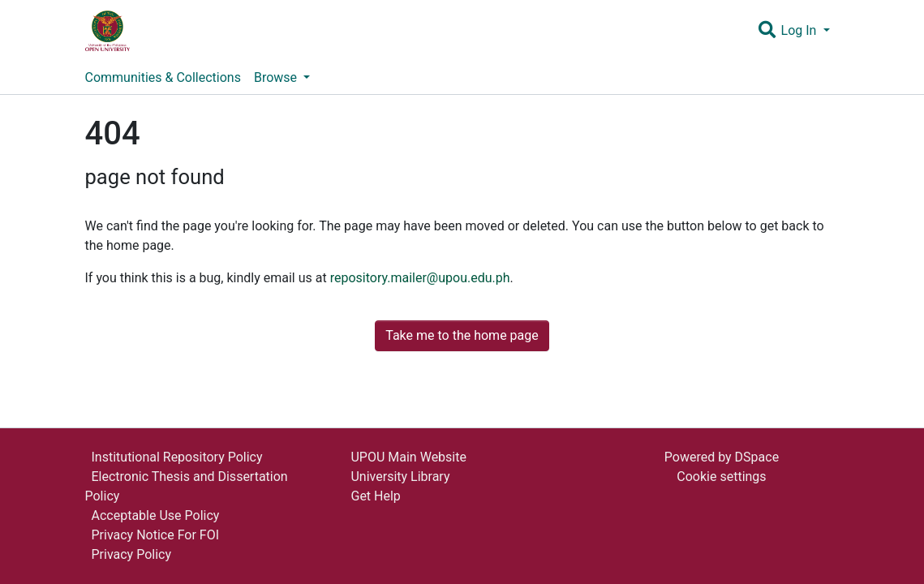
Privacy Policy (132, 554)
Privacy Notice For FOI (156, 535)
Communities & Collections (163, 77)
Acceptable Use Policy (156, 515)
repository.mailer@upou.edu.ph (420, 278)
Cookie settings (721, 477)
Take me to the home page (462, 335)
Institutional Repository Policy (177, 457)
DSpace (757, 457)
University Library (400, 477)
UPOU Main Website (408, 457)
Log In (801, 30)
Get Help (375, 496)
